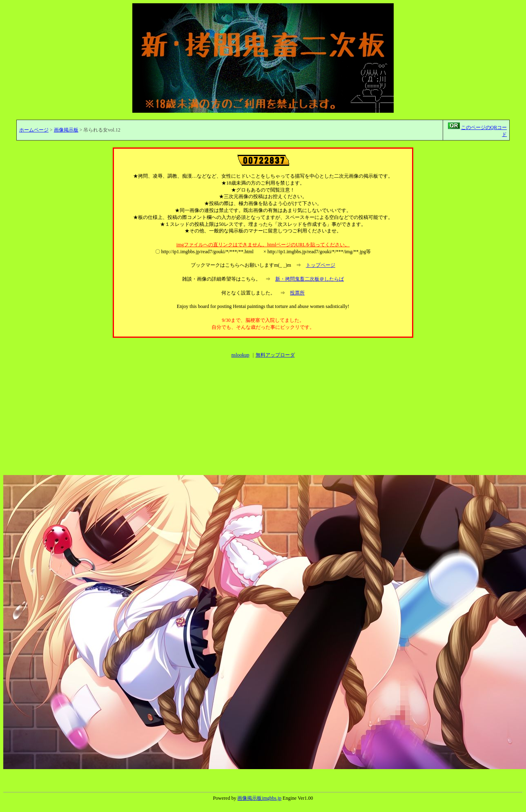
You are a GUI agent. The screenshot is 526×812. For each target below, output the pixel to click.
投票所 (297, 293)
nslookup (240, 355)
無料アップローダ (275, 355)
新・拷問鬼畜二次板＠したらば (310, 279)
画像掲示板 (66, 130)
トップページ (321, 265)
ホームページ (34, 130)
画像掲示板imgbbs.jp (259, 798)
